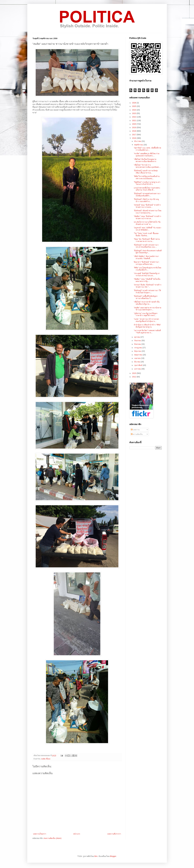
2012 (134, 377)
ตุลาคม (137, 337)
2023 (134, 113)
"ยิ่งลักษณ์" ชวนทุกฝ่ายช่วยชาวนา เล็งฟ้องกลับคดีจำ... (147, 195)
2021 (134, 120)
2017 (134, 135)
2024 (134, 110)
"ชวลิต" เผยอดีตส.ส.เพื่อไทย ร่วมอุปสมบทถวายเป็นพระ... (147, 155)
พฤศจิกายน (139, 145)
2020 (134, 124)
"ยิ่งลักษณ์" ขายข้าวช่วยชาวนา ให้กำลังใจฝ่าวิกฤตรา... (147, 292)
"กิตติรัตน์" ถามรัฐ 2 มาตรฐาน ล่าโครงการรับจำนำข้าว (147, 183)
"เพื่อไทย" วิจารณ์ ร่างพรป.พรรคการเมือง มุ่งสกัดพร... (147, 166)
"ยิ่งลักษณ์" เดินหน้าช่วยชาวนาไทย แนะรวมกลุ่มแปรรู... (148, 212)
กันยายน (138, 340)
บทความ (135, 430)
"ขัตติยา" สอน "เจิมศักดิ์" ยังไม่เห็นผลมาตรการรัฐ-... (147, 280)
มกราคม (138, 369)
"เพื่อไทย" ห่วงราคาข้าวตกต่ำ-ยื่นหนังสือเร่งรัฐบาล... (147, 303)
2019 (134, 127)
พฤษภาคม (138, 355)
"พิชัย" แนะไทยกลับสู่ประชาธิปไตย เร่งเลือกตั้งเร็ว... (147, 269)
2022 (134, 117)
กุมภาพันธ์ (139, 365)
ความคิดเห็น (137, 434)
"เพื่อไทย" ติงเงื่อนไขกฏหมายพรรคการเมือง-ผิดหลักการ (145, 160)
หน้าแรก (77, 834)
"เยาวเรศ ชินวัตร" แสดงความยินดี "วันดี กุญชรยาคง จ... (147, 332)
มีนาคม (137, 362)
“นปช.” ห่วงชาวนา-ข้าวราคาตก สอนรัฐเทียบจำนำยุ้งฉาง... (146, 320)
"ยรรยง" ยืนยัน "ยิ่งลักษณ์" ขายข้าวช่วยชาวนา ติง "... (148, 286)
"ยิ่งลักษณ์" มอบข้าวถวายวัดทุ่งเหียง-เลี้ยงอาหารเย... (146, 172)
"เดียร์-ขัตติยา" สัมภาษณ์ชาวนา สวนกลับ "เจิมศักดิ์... (146, 257)
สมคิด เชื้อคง (46, 759)
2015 (134, 373)
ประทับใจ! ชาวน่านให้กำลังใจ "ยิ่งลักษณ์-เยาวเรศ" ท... (147, 223)
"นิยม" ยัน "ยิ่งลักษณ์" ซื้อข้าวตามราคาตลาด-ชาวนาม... (147, 240)
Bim (96, 856)
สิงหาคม (138, 344)
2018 (134, 131)
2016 (134, 138)
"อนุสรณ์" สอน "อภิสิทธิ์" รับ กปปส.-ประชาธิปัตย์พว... (148, 229)
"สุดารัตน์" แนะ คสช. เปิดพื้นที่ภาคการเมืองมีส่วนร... (147, 149)
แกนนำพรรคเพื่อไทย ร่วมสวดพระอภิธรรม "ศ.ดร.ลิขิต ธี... (147, 189)
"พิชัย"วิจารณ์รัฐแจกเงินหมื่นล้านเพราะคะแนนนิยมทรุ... (147, 177)
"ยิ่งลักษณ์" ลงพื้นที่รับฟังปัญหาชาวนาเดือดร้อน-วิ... (146, 297)
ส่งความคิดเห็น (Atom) (52, 838)
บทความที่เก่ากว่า (114, 834)
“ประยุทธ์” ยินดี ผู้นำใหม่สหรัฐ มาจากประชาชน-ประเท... (147, 274)
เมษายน (138, 358)
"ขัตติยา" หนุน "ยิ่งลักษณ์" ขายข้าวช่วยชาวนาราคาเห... (147, 217)
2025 (134, 106)
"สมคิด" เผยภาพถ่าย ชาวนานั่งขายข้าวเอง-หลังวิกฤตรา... (147, 309)
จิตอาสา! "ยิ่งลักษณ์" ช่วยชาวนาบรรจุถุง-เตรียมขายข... (146, 263)
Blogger (113, 856)
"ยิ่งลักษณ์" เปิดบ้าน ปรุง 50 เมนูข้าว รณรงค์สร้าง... (146, 200)
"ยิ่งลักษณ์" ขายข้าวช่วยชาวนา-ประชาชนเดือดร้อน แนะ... (146, 246)
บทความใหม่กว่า (40, 834)
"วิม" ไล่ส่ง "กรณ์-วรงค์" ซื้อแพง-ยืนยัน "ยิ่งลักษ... (146, 234)
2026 (134, 103)
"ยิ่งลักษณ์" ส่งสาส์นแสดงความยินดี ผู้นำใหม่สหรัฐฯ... (148, 252)
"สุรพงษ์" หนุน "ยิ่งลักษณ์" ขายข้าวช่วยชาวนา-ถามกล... (147, 206)
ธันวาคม (138, 141)
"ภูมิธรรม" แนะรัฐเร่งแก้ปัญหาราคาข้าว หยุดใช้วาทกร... (146, 314)
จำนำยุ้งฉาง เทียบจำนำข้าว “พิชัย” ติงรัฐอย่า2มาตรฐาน (147, 326)
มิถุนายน (138, 351)
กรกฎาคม (138, 348)
